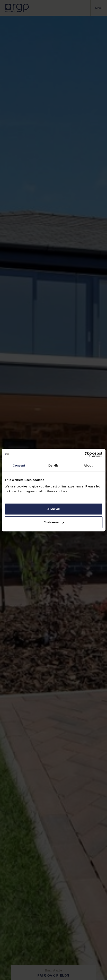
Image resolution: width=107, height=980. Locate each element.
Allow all (53, 509)
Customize (54, 522)
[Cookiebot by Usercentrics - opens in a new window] (85, 454)
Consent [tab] (19, 465)
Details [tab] (54, 465)
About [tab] (88, 465)
